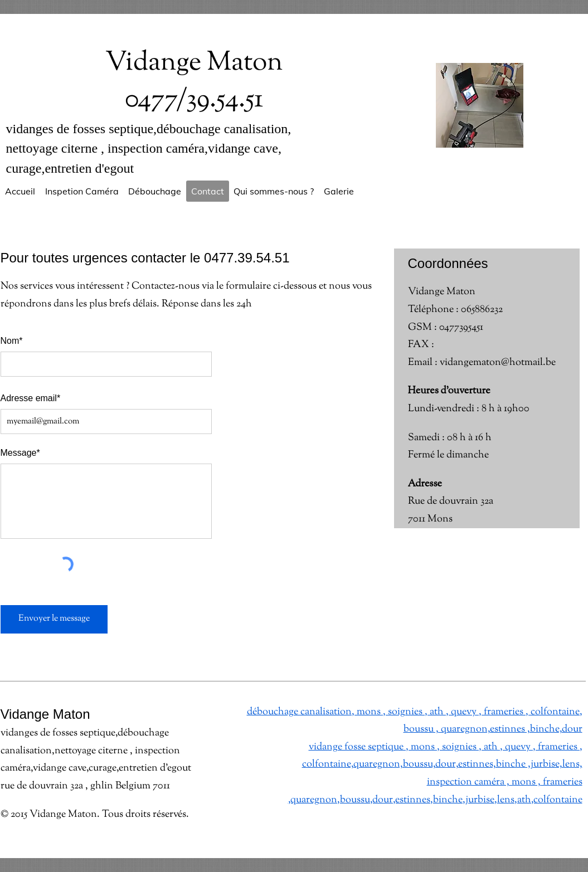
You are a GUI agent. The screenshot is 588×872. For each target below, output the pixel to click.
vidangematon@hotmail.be (498, 363)
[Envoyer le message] (54, 619)
